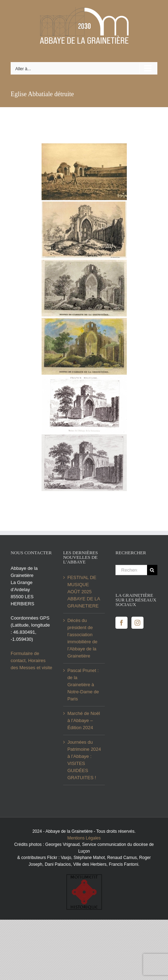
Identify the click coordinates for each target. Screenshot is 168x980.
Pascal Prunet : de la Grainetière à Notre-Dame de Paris (83, 685)
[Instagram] (137, 623)
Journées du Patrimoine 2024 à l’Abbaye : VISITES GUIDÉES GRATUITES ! (84, 760)
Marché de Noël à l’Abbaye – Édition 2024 (84, 720)
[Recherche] (152, 570)
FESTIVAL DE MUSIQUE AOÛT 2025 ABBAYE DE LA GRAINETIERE (84, 592)
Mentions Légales (84, 838)
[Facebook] (121, 623)
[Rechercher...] (131, 570)
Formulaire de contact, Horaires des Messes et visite (31, 660)
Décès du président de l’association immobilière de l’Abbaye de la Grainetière (83, 638)
